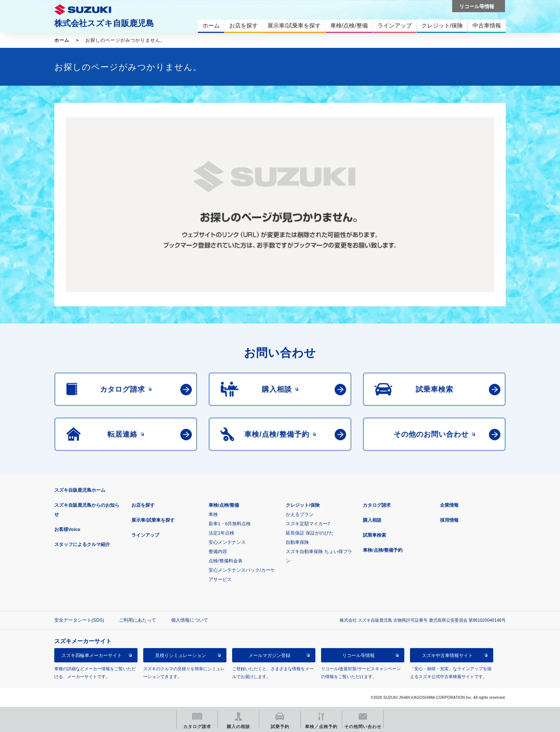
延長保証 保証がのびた (310, 533)
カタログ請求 (377, 505)
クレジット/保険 (303, 505)
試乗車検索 (374, 535)
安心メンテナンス (227, 542)
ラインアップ (145, 535)
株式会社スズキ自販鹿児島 (104, 23)
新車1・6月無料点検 (230, 524)
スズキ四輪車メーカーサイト (92, 655)
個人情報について (190, 620)
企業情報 (449, 505)
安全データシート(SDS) (79, 620)
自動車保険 (297, 542)
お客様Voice (67, 529)
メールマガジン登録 (269, 655)
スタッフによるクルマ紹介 (82, 544)
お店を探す (143, 505)
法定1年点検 (221, 533)
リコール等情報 (358, 655)
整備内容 (218, 551)
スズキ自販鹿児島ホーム (80, 490)
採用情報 (449, 520)
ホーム (62, 40)
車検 (213, 514)
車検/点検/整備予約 (383, 550)
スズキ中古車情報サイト (447, 655)
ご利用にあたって (137, 620)
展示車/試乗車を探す (153, 520)
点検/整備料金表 (226, 561)
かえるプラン (300, 514)
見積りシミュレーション (181, 655)
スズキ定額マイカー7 (308, 524)
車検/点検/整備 (224, 505)
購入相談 (372, 520)
